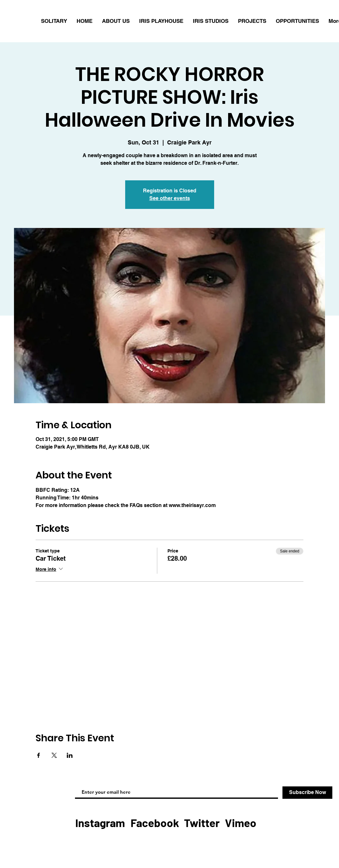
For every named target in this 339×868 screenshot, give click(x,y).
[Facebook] (155, 823)
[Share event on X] (54, 755)
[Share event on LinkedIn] (70, 755)
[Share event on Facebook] (39, 755)
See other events (170, 198)
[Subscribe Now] (307, 793)
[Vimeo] (241, 823)
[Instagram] (100, 823)
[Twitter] (202, 823)
